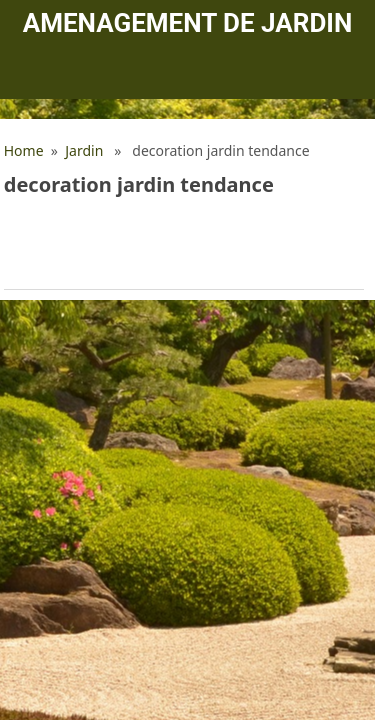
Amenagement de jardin (187, 23)
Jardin (84, 150)
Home (24, 150)
